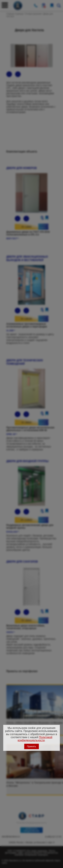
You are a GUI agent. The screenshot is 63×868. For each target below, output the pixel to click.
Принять (32, 746)
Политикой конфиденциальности (35, 739)
